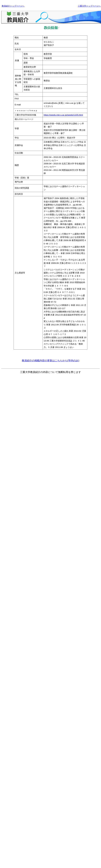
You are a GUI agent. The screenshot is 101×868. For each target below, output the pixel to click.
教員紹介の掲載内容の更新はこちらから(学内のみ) (51, 361)
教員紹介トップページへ (13, 6)
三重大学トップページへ (89, 6)
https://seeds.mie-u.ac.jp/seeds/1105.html (63, 115)
